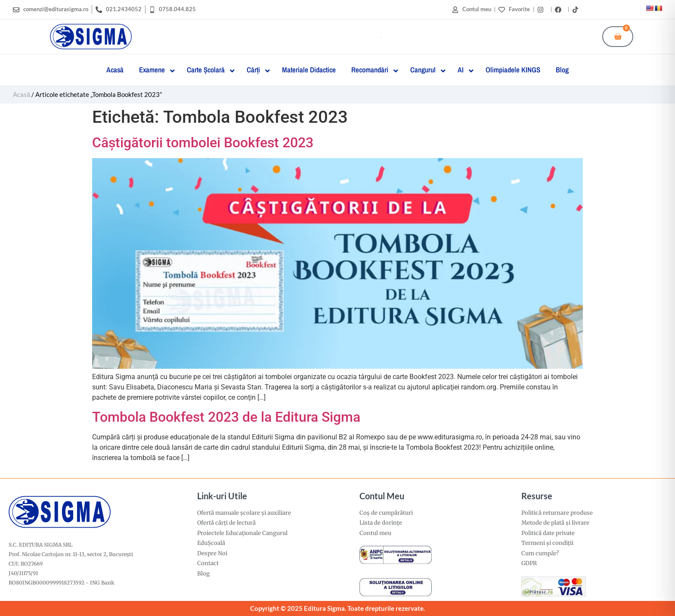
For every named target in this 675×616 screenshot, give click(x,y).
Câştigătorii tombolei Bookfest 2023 (203, 143)
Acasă (22, 94)
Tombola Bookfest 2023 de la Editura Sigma (226, 417)
